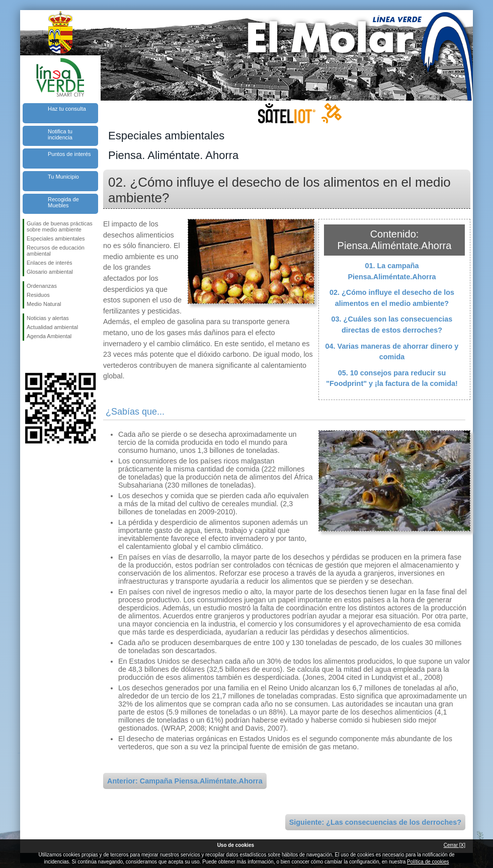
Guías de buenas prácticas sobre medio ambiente (60, 226)
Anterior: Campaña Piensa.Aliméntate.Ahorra (185, 781)
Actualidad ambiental (52, 327)
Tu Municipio (63, 177)
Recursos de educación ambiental (56, 251)
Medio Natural (44, 304)
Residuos (38, 295)
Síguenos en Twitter (45, 357)
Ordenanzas (42, 286)
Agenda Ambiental (49, 336)
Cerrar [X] (455, 845)
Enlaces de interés (50, 263)
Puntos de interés (69, 154)
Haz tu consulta (67, 109)
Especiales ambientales (56, 239)
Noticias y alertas (48, 318)
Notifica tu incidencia (60, 134)
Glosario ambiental (50, 272)
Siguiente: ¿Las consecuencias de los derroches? (375, 822)
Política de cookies (428, 862)
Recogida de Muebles (63, 202)
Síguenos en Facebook (29, 357)
